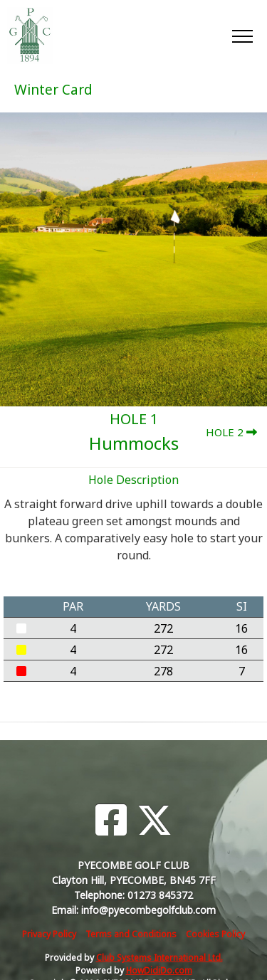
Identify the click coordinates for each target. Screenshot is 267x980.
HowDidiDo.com (159, 970)
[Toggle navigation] (242, 36)
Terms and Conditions (131, 934)
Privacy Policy (49, 934)
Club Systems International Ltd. (159, 958)
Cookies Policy (215, 934)
